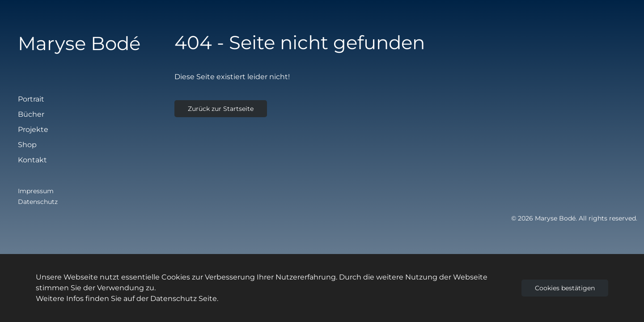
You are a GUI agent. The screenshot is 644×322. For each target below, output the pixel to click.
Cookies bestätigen (565, 288)
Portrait (31, 99)
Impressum (36, 191)
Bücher (31, 114)
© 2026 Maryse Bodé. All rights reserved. (574, 218)
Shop (27, 145)
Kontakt (32, 160)
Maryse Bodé (79, 43)
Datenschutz (38, 202)
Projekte (33, 129)
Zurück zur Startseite (221, 109)
